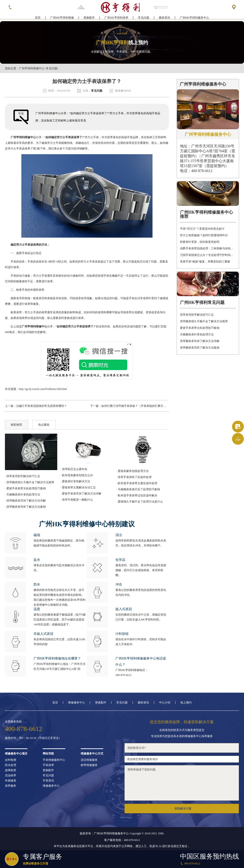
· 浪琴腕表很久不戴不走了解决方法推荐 (30, 482)
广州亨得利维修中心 (32, 68)
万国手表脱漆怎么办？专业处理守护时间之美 (208, 255)
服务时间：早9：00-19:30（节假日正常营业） (33, 738)
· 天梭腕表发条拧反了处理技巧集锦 (138, 489)
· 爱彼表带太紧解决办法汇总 (78, 487)
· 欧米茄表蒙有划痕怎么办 (77, 475)
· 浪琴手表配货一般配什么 (77, 500)
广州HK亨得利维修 (62, 18)
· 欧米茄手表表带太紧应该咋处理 (137, 483)
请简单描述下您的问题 (182, 783)
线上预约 (186, 703)
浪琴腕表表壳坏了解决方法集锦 (200, 348)
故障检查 (11, 770)
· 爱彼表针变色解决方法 (75, 481)
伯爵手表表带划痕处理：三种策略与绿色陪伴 (208, 248)
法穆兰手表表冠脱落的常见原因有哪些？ (42, 406)
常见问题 (144, 18)
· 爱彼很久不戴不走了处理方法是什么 (140, 502)
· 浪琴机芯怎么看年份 (74, 469)
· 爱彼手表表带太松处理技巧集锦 (25, 488)
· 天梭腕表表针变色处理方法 (23, 495)
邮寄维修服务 (89, 765)
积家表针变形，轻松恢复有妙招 (200, 242)
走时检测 (11, 760)
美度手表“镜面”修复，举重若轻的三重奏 (205, 262)
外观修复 (11, 781)
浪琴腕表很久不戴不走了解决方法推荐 (204, 321)
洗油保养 (11, 775)
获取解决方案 (183, 809)
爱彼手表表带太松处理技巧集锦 (200, 328)
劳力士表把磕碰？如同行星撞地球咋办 (204, 235)
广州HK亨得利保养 (116, 18)
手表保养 (48, 765)
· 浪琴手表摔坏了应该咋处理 (134, 477)
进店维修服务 (89, 760)
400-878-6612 (123, 675)
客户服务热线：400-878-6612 (122, 840)
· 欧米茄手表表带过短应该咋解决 (137, 495)
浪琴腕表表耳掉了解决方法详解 (200, 341)
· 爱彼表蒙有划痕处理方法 (133, 471)
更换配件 (89, 18)
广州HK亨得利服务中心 (194, 18)
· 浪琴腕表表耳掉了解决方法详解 (25, 501)
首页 (38, 18)
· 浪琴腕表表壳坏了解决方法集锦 (25, 507)
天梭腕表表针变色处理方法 (197, 334)
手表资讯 (48, 781)
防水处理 (11, 765)
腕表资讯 (164, 18)
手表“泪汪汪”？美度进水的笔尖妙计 (202, 229)
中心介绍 (165, 703)
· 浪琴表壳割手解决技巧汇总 (23, 476)
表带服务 (11, 786)
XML (161, 833)
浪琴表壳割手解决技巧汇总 (197, 315)
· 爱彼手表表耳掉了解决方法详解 (81, 494)
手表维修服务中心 (54, 760)
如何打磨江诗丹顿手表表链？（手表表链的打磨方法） (135, 406)
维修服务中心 (76, 703)
